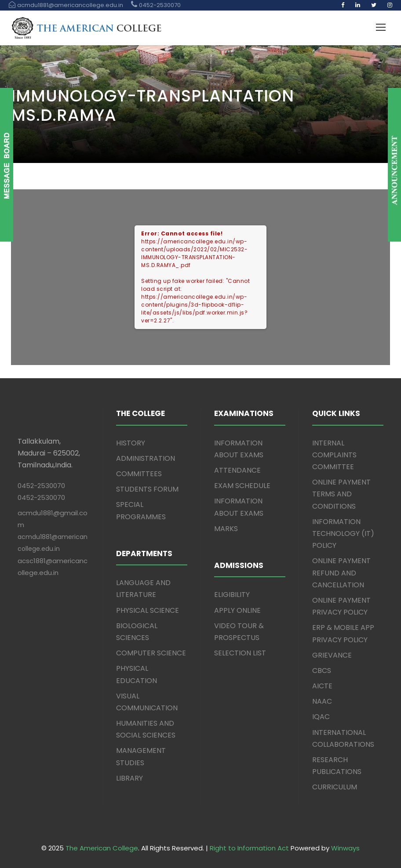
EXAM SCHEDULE (242, 486)
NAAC (322, 701)
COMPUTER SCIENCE (151, 653)
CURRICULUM (335, 787)
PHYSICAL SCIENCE (148, 610)
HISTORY (131, 443)
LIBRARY (129, 778)
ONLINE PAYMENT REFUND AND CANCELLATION (341, 573)
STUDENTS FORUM (147, 489)
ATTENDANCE (237, 470)
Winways (345, 848)
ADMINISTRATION (146, 458)
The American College (102, 848)
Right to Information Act (249, 848)
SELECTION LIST (240, 653)
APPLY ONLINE (237, 610)
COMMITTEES (139, 474)
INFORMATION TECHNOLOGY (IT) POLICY (343, 533)
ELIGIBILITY (232, 595)
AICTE (322, 686)
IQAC (321, 717)
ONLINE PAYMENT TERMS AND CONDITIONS (341, 494)
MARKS (226, 529)
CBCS (322, 671)
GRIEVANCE (332, 655)
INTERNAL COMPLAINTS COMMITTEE (334, 455)
